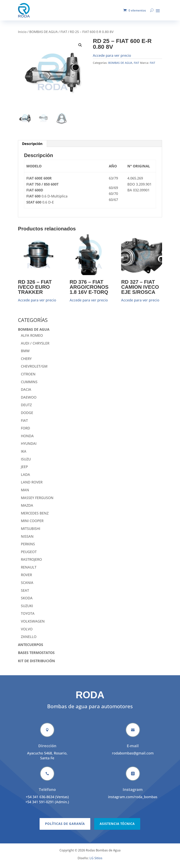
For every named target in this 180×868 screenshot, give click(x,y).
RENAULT (29, 570)
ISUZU (26, 462)
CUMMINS (29, 385)
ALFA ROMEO (32, 338)
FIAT (64, 35)
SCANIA (27, 585)
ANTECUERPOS (31, 648)
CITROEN (28, 377)
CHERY (26, 362)
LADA (25, 477)
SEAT (25, 593)
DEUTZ (26, 408)
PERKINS (28, 547)
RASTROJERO (31, 562)
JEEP (24, 470)
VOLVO (27, 632)
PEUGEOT (29, 555)
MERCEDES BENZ (35, 516)
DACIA (26, 392)
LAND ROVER (32, 485)
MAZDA (27, 508)
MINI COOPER (32, 524)
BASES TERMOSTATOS (36, 656)
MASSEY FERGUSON (37, 501)
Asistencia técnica (117, 844)
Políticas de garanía (65, 844)
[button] (80, 48)
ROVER (26, 578)
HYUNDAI (29, 446)
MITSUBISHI (31, 531)
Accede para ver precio (112, 58)
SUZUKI (27, 609)
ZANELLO (29, 640)
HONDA (27, 439)
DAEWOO (29, 400)
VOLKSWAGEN (33, 624)
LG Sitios (96, 861)
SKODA (27, 601)
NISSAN (27, 539)
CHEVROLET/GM (34, 369)
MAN (25, 493)
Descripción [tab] (32, 147)
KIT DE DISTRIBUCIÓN (36, 664)
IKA (24, 454)
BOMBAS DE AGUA (43, 35)
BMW (25, 354)
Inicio (22, 35)
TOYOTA (28, 616)
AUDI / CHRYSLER (35, 346)
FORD (25, 431)
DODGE (27, 416)
